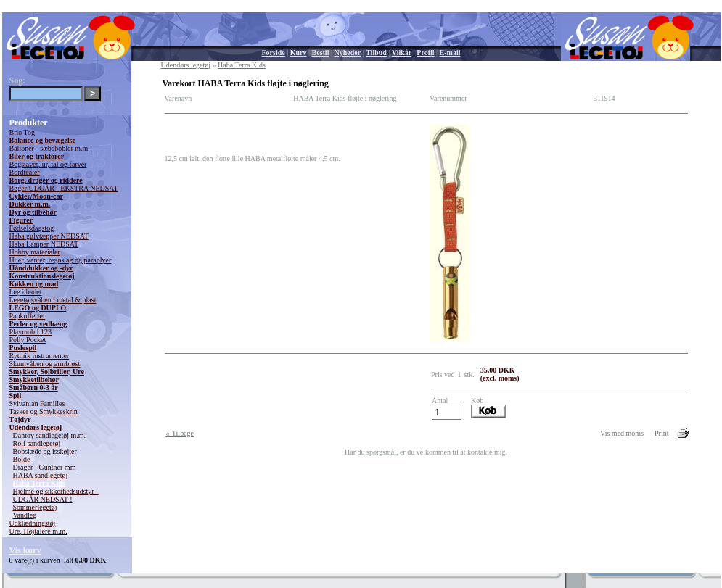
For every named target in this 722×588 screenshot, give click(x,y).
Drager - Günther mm (45, 467)
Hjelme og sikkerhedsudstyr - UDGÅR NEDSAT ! (56, 495)
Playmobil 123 (31, 332)
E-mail (450, 53)
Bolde (22, 459)
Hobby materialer (35, 252)
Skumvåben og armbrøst (45, 364)
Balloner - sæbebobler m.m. (50, 148)
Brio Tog (22, 132)
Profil (425, 53)
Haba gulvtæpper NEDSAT (49, 236)
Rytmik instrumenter (40, 356)
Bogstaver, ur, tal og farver (48, 164)
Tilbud (376, 53)
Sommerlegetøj (35, 507)
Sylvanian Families (37, 403)
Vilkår (402, 53)
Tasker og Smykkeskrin (44, 411)
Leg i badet (26, 292)
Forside (274, 53)
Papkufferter (28, 316)
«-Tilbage (180, 433)
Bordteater (25, 172)
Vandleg (25, 515)
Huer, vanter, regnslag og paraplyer (61, 260)
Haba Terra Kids (39, 483)
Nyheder (347, 53)
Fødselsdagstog (32, 228)
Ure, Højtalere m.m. (38, 531)
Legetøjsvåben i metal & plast (53, 300)
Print (661, 433)
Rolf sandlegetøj (37, 443)
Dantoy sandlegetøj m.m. (50, 435)
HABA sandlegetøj (41, 475)
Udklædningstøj (33, 523)
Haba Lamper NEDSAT (44, 244)
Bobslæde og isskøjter (45, 451)
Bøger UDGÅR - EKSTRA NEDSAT (64, 188)
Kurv (299, 53)
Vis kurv (25, 550)
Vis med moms (622, 433)
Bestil (321, 53)
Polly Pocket (28, 340)
